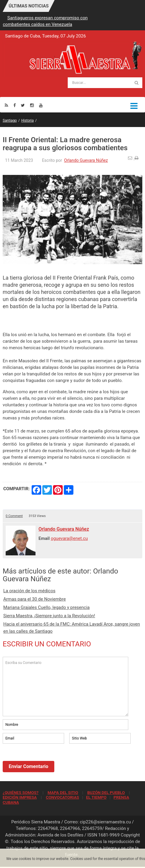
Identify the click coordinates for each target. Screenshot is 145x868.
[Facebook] (15, 105)
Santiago (10, 120)
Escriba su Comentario (65, 687)
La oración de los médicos (29, 591)
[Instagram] (32, 105)
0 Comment (14, 516)
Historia (27, 120)
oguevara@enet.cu (69, 538)
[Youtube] (41, 105)
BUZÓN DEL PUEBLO (106, 792)
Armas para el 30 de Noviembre (34, 599)
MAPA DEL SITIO (63, 792)
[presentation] (48, 761)
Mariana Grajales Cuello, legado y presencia (47, 607)
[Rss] (6, 105)
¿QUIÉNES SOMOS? (21, 792)
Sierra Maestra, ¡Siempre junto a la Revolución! (49, 616)
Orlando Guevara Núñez (86, 160)
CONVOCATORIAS (63, 797)
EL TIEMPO (96, 797)
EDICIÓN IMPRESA (20, 797)
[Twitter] (23, 105)
